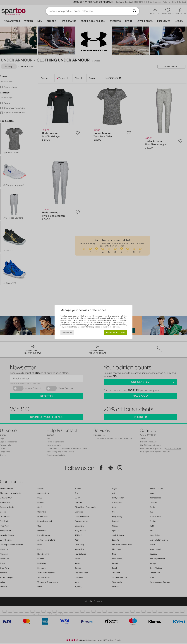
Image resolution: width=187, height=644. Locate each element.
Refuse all (67, 332)
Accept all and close (115, 332)
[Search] (135, 11)
